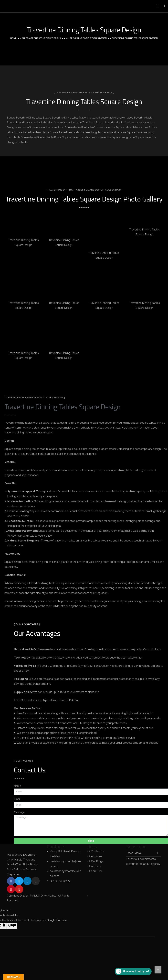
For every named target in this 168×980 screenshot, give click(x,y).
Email (17, 799)
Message (19, 812)
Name (17, 786)
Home (13, 38)
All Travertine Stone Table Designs (41, 38)
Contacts (56, 847)
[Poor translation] (12, 926)
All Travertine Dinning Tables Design (86, 38)
